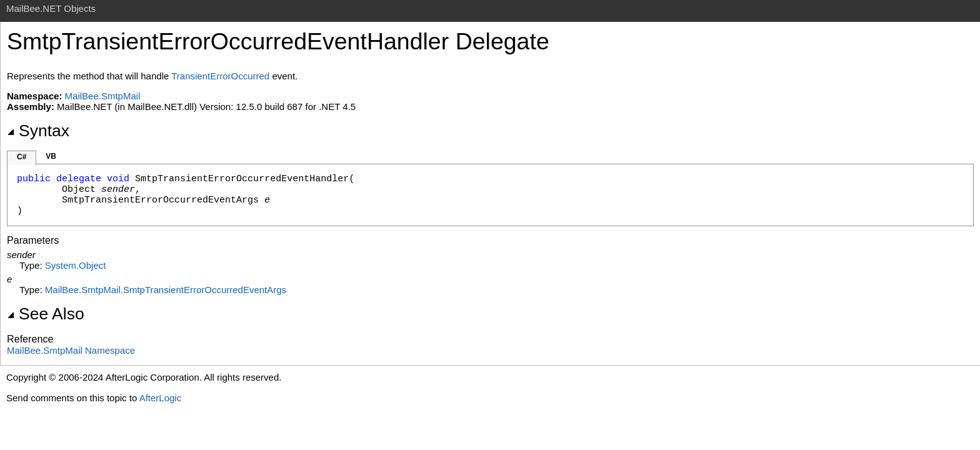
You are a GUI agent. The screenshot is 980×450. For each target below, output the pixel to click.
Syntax (38, 131)
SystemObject (76, 265)
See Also (46, 314)
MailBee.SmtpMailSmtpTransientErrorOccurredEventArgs (166, 290)
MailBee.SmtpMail (103, 96)
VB (51, 156)
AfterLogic (161, 398)
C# (22, 157)
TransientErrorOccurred (220, 76)
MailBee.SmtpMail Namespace (71, 350)
